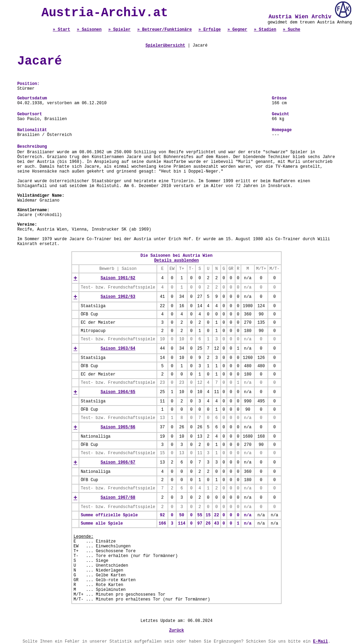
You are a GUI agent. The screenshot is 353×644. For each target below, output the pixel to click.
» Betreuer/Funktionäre (164, 30)
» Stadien (265, 30)
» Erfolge (210, 30)
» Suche (291, 30)
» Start (61, 30)
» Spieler (119, 30)
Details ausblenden (176, 261)
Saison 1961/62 (118, 278)
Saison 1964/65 (118, 392)
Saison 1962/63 (118, 297)
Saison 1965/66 (118, 427)
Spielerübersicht (165, 46)
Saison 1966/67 (118, 462)
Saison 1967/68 (118, 498)
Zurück (176, 631)
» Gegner (238, 30)
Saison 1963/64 (118, 349)
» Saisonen (89, 30)
